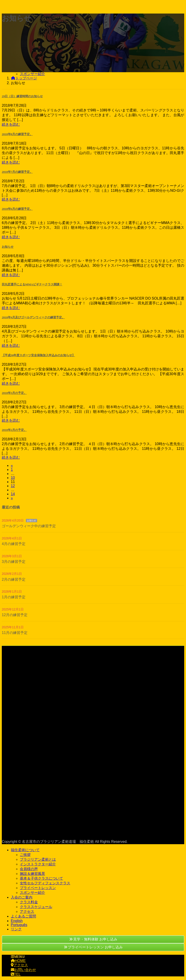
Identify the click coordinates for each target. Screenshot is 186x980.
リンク (16, 929)
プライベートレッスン (38, 888)
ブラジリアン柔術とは (38, 859)
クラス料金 (29, 902)
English (17, 921)
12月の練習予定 (15, 615)
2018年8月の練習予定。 (17, 134)
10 (13, 478)
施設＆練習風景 (32, 874)
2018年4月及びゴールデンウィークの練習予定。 (33, 317)
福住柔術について (25, 850)
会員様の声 (29, 869)
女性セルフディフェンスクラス (45, 883)
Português (19, 925)
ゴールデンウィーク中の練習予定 (29, 526)
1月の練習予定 (14, 597)
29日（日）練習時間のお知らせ (22, 96)
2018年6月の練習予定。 (17, 209)
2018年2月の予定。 (14, 430)
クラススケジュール (36, 907)
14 (13, 494)
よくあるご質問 (23, 916)
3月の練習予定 (14, 562)
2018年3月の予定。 (14, 393)
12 (13, 486)
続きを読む (11, 124)
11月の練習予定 (15, 633)
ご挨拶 (25, 855)
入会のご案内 (22, 897)
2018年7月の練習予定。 (17, 172)
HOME (18, 961)
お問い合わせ (23, 970)
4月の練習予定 (14, 544)
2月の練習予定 (14, 579)
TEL (16, 974)
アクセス (27, 912)
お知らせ (8, 247)
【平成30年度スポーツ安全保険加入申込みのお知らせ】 (38, 355)
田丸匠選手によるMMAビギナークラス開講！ (32, 284)
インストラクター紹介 (38, 864)
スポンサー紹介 (32, 74)
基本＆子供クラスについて (41, 878)
